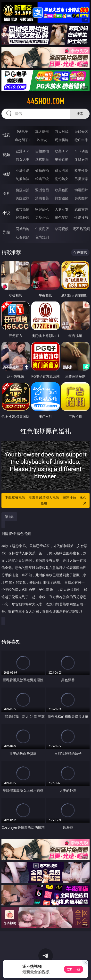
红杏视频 (23, 237)
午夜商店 (42, 229)
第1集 (9, 517)
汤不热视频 (81, 229)
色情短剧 (42, 237)
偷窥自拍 (23, 190)
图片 (6, 193)
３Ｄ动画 (81, 151)
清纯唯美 (42, 198)
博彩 (6, 135)
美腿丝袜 (23, 198)
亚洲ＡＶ (23, 151)
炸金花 (42, 140)
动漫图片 (81, 190)
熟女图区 (62, 198)
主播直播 (62, 159)
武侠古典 (81, 209)
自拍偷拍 (42, 151)
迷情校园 (23, 218)
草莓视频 (62, 229)
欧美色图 (62, 190)
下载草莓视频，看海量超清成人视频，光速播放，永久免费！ (46, 501)
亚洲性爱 (23, 170)
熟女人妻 (23, 159)
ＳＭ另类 (81, 159)
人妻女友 (62, 209)
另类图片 (81, 198)
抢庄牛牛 (81, 140)
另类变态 (81, 179)
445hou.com (45, 101)
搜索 (80, 114)
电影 (6, 174)
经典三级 (42, 179)
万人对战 (62, 132)
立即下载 (74, 969)
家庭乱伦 (42, 209)
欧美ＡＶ (62, 151)
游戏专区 (81, 132)
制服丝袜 (23, 179)
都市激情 (23, 209)
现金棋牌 (62, 140)
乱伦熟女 (62, 179)
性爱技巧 (81, 218)
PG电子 (22, 132)
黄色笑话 (62, 218)
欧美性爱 (81, 170)
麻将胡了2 (23, 140)
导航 (6, 232)
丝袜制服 (42, 159)
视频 (6, 155)
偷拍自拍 (42, 170)
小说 (6, 213)
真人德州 (42, 132)
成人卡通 (62, 170)
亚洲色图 (42, 190)
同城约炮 (23, 229)
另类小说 (42, 218)
